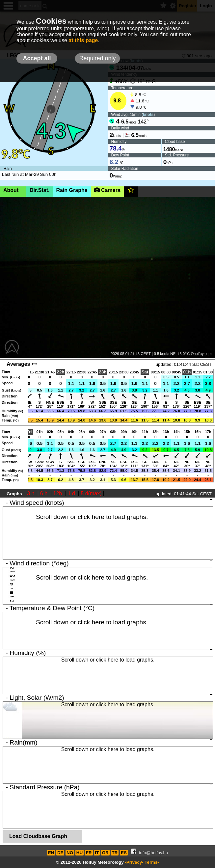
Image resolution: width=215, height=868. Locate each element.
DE (60, 853)
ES (124, 853)
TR (115, 853)
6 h (45, 493)
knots (148, 115)
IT (97, 853)
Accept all (37, 58)
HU (80, 853)
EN (51, 853)
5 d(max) (91, 493)
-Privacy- (134, 862)
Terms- (152, 862)
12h (58, 493)
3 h (31, 493)
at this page (83, 40)
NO (70, 853)
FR (89, 853)
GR (105, 853)
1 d (72, 493)
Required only (97, 58)
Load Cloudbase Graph (38, 836)
